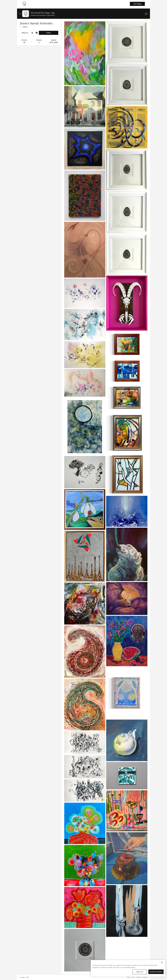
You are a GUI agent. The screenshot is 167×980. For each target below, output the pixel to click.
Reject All (140, 972)
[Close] (162, 962)
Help (128, 977)
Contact (145, 977)
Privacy (139, 977)
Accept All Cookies (156, 972)
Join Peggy (137, 4)
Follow (49, 33)
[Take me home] (24, 4)
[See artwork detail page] (85, 53)
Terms (133, 977)
